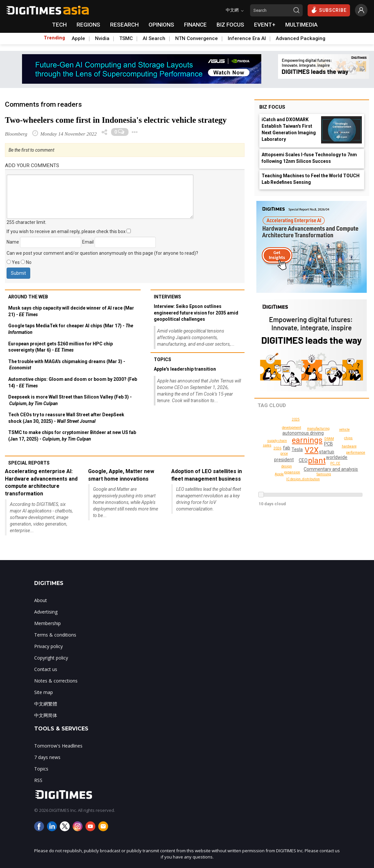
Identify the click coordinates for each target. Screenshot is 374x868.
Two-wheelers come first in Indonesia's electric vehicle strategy (116, 120)
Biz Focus (272, 107)
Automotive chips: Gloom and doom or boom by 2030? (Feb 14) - (73, 382)
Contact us (46, 669)
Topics (163, 359)
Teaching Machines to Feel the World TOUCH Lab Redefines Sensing (311, 179)
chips (349, 438)
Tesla (297, 449)
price (284, 454)
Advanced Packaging (301, 38)
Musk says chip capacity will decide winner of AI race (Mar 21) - (71, 311)
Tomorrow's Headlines (58, 746)
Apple (78, 38)
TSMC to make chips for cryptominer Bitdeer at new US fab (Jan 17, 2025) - (72, 436)
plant (317, 461)
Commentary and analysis (331, 469)
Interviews (167, 297)
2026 (300, 465)
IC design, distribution (304, 479)
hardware (350, 446)
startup (327, 452)
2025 (277, 448)
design (287, 466)
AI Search (154, 38)
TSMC (126, 38)
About (41, 600)
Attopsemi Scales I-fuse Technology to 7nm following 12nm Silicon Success (309, 158)
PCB (328, 444)
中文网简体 (46, 715)
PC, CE (335, 463)
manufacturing (319, 429)
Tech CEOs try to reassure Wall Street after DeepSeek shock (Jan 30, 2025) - (66, 418)
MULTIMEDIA (301, 25)
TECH (59, 25)
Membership (47, 623)
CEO (303, 460)
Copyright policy (51, 658)
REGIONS (88, 25)
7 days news (47, 757)
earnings (308, 440)
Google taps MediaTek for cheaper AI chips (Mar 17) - (71, 329)
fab (287, 448)
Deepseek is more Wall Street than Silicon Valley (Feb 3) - (70, 400)
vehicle (345, 430)
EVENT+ (265, 25)
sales (325, 481)
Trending (54, 38)
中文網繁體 (46, 704)
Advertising (46, 612)
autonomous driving (303, 433)
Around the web (28, 297)
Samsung (324, 474)
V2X (312, 450)
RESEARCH (124, 25)
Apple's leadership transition (185, 369)
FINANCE (195, 25)
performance (356, 453)
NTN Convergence (197, 38)
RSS (38, 780)
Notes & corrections (56, 681)
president (284, 460)
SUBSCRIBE (329, 10)
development (292, 428)
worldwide (337, 457)
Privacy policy (48, 646)
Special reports (29, 463)
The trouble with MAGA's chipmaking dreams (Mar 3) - (67, 365)
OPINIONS (161, 25)
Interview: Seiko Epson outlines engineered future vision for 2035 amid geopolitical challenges (196, 313)
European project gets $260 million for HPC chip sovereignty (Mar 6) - (60, 347)
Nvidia (102, 38)
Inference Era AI (247, 38)
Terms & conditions (55, 635)
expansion (292, 472)
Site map (44, 692)
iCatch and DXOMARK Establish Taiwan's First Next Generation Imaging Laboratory (289, 129)
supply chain (278, 441)
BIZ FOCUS (230, 25)
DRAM (329, 439)
